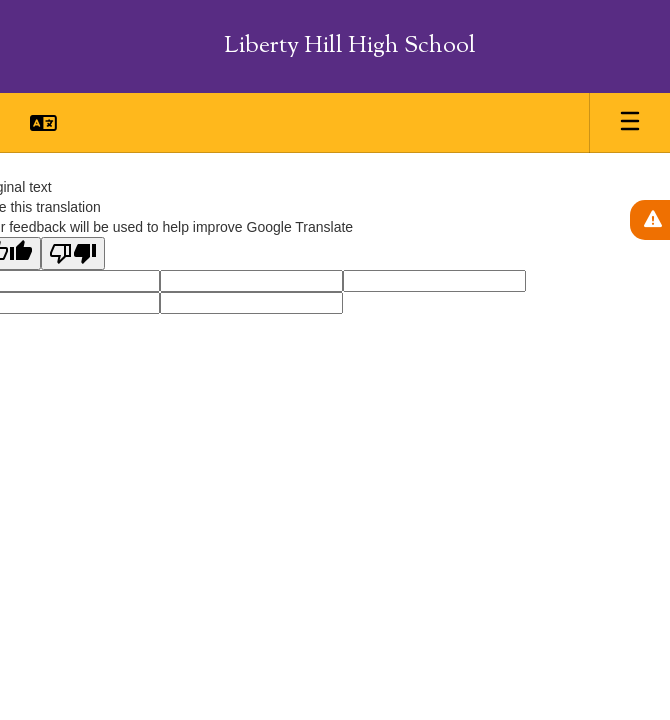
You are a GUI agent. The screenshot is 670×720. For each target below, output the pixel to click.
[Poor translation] (73, 253)
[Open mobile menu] (630, 123)
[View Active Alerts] (650, 220)
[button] (43, 123)
